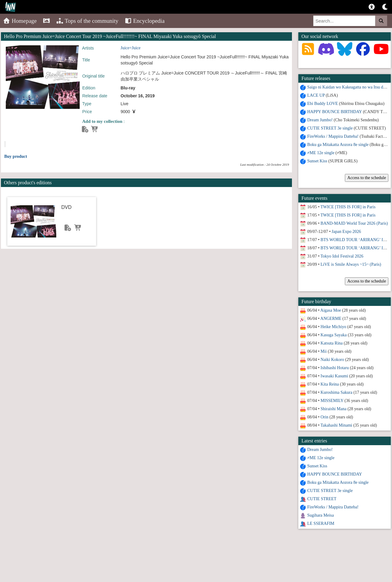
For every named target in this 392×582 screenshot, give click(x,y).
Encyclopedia (144, 21)
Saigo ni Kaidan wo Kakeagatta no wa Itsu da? (347, 87)
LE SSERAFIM (321, 523)
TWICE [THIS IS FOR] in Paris (348, 207)
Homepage (20, 21)
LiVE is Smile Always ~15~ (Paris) (351, 264)
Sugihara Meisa (320, 515)
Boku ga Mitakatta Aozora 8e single (338, 145)
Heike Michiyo (333, 327)
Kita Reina (330, 384)
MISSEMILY (332, 401)
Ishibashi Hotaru (335, 368)
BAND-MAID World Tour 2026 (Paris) (354, 223)
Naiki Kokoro (332, 360)
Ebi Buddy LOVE (323, 104)
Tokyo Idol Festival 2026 (342, 256)
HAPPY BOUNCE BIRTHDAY (335, 112)
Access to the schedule (367, 178)
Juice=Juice (131, 48)
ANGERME (331, 319)
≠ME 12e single (321, 153)
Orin (324, 417)
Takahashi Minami (336, 425)
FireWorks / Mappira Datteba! (333, 136)
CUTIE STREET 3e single (330, 128)
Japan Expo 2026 (346, 232)
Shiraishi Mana (333, 409)
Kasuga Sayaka (334, 335)
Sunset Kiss (317, 161)
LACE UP (316, 95)
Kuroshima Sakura (336, 392)
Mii (324, 351)
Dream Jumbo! (320, 120)
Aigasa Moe (331, 310)
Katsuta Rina (332, 343)
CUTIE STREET (322, 499)
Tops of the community (87, 21)
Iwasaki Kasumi (334, 376)
